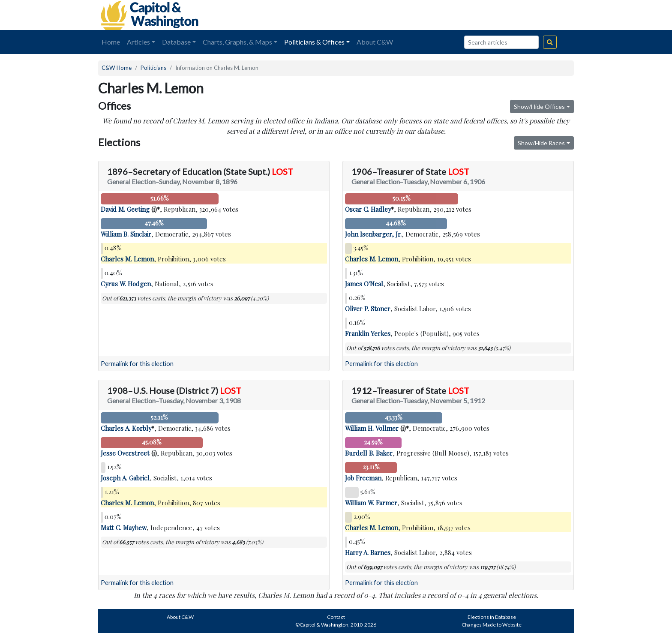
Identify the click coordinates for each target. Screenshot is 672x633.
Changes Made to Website (492, 625)
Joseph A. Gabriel (125, 478)
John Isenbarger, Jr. (373, 234)
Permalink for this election (137, 364)
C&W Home (117, 68)
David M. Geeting (125, 209)
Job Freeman (363, 478)
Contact (336, 617)
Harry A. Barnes (368, 552)
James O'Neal (364, 284)
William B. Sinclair (126, 234)
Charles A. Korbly (126, 428)
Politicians (153, 68)
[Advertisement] (478, 15)
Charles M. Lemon (127, 259)
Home (111, 42)
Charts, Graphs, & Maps (237, 42)
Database (176, 42)
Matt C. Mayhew (124, 528)
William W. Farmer (371, 503)
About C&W (375, 42)
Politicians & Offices (314, 42)
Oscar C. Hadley (368, 209)
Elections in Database (492, 617)
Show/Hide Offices (539, 106)
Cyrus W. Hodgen (126, 284)
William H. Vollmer (372, 428)
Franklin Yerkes (368, 333)
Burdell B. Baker (369, 453)
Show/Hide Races (541, 143)
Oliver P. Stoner (368, 309)
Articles (138, 42)
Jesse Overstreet (125, 453)
